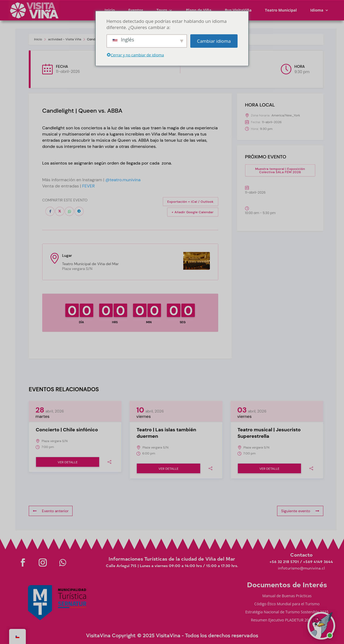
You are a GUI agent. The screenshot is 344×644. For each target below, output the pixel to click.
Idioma (317, 10)
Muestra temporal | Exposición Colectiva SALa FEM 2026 (280, 170)
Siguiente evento (300, 511)
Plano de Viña (199, 10)
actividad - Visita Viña (65, 39)
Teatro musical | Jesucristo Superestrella (269, 433)
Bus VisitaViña (238, 10)
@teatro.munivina (123, 180)
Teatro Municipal (281, 10)
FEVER (89, 186)
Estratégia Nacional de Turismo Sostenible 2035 (287, 612)
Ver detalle (67, 462)
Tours (162, 10)
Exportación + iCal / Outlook (191, 202)
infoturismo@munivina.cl (301, 568)
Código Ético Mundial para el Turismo (287, 604)
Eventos (136, 10)
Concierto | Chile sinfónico (67, 430)
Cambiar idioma (214, 41)
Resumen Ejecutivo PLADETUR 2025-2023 (287, 620)
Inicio (110, 10)
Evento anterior (51, 511)
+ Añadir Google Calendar (193, 212)
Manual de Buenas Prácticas (287, 596)
